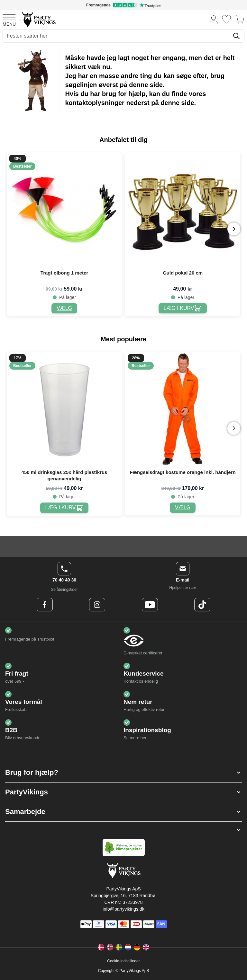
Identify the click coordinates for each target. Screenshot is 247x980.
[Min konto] (214, 19)
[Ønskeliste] (226, 19)
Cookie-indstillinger (123, 961)
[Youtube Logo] (150, 605)
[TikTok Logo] (202, 605)
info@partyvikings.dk (123, 909)
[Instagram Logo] (97, 605)
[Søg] (236, 36)
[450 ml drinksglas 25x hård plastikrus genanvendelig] (64, 508)
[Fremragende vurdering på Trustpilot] (123, 5)
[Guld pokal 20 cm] (183, 308)
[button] (123, 773)
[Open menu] (9, 19)
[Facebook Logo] (45, 605)
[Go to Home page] (38, 19)
